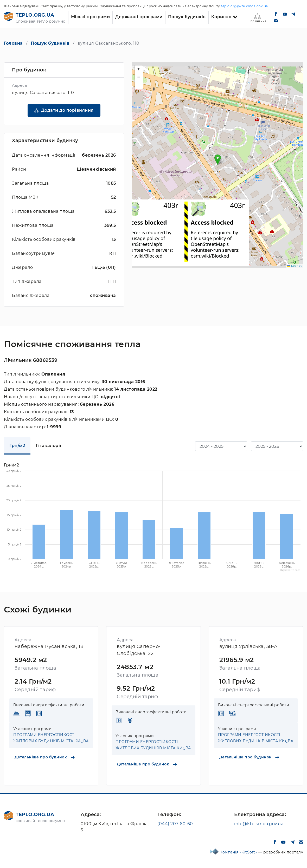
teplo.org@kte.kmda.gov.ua (244, 6)
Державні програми (139, 17)
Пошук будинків (187, 17)
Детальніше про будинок (45, 757)
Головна (13, 43)
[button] (218, 160)
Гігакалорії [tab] (49, 446)
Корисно (221, 17)
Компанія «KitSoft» (239, 852)
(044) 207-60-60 (175, 824)
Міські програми (91, 17)
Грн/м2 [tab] (17, 446)
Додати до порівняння (67, 110)
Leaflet (295, 266)
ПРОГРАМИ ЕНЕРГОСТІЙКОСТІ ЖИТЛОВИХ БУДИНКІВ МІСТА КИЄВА (51, 738)
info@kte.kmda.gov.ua (259, 824)
